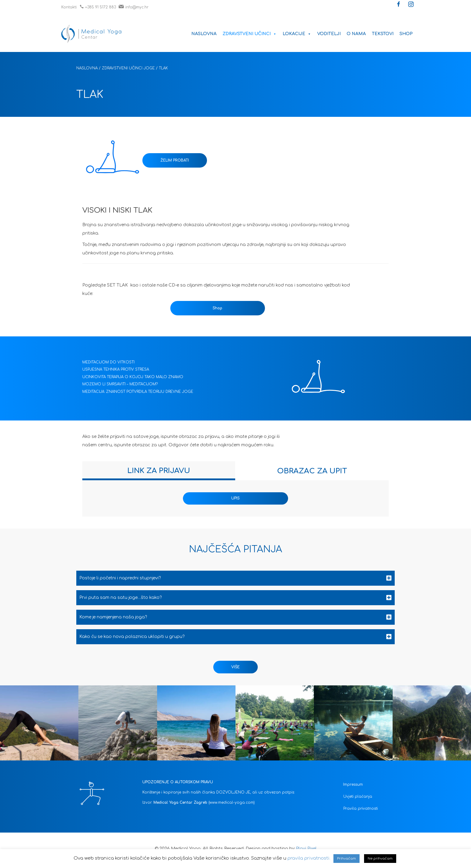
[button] (399, 5)
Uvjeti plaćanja (358, 797)
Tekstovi (383, 34)
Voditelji (329, 34)
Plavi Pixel (306, 849)
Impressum (353, 785)
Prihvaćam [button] (346, 859)
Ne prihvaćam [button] (380, 859)
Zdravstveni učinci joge (128, 68)
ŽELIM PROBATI (175, 160)
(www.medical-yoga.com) (232, 803)
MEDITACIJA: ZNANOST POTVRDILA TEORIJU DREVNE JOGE (138, 392)
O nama (356, 34)
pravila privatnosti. (309, 858)
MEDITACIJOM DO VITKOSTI (108, 362)
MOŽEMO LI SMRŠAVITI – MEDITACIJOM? (120, 384)
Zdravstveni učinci (250, 34)
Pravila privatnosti (361, 809)
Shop (406, 34)
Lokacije (297, 34)
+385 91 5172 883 (98, 7)
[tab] (159, 471)
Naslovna (204, 34)
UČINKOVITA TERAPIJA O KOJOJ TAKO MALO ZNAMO (133, 377)
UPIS (235, 498)
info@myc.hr (134, 7)
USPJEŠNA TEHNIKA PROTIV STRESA (116, 369)
